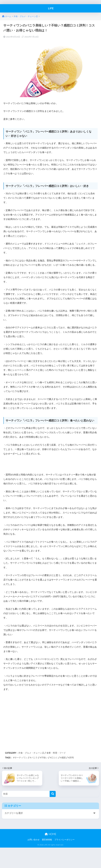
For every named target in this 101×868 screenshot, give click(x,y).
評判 (72, 758)
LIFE (51, 8)
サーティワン (21, 758)
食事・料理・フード (56, 753)
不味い (44, 758)
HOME (50, 834)
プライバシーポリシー (65, 840)
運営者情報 (47, 840)
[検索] (53, 794)
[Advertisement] (45, 720)
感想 (64, 758)
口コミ (55, 758)
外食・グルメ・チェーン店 (31, 753)
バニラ (34, 758)
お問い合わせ (34, 840)
